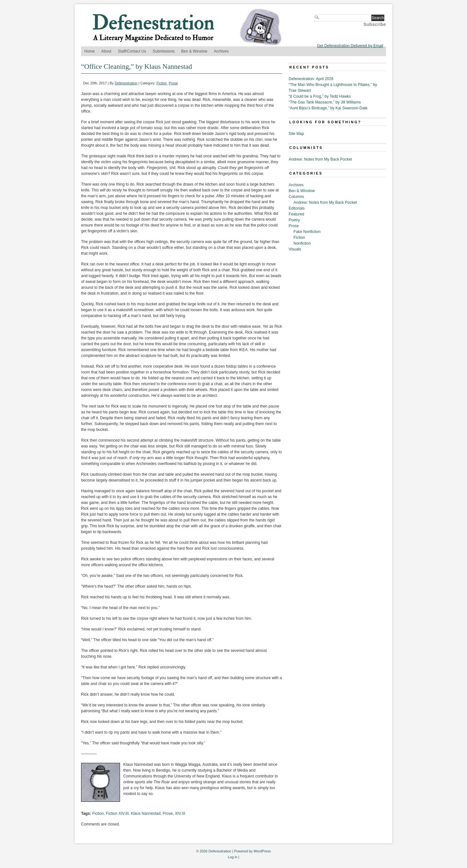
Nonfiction (302, 243)
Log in (232, 857)
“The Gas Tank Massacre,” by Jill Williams (325, 102)
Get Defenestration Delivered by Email (350, 46)
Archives (221, 51)
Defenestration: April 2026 (311, 79)
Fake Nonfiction (307, 232)
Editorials (297, 208)
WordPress (262, 851)
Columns (296, 197)
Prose (173, 83)
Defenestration (126, 83)
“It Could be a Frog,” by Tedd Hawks (320, 96)
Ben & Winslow (194, 51)
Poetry (294, 220)
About (106, 51)
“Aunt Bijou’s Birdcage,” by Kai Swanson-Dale (328, 108)
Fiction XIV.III (117, 813)
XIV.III (180, 813)
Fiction (162, 83)
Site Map (296, 134)
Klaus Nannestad (145, 813)
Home (90, 51)
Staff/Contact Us (132, 51)
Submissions (164, 51)
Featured (296, 214)
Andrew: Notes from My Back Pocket (320, 159)
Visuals (295, 249)
